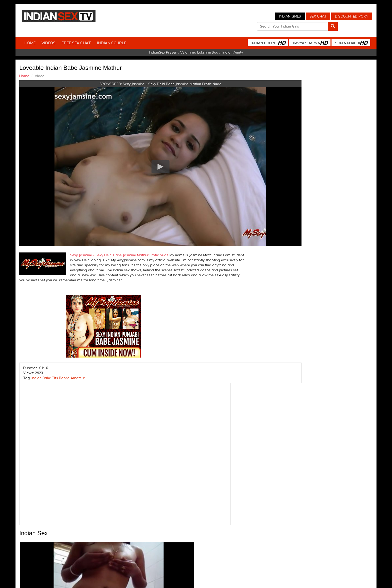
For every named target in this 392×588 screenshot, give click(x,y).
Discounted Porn (260, 16)
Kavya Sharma (302, 34)
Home (38, 34)
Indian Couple (120, 34)
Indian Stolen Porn (156, 543)
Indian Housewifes (189, 543)
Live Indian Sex (301, 543)
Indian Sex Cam (92, 543)
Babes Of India (219, 543)
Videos (57, 34)
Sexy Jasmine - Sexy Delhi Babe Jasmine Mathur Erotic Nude (150, 75)
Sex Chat (226, 16)
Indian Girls (198, 16)
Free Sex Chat (84, 34)
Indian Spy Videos (123, 543)
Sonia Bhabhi (343, 34)
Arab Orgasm (245, 543)
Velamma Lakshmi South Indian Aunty (212, 44)
